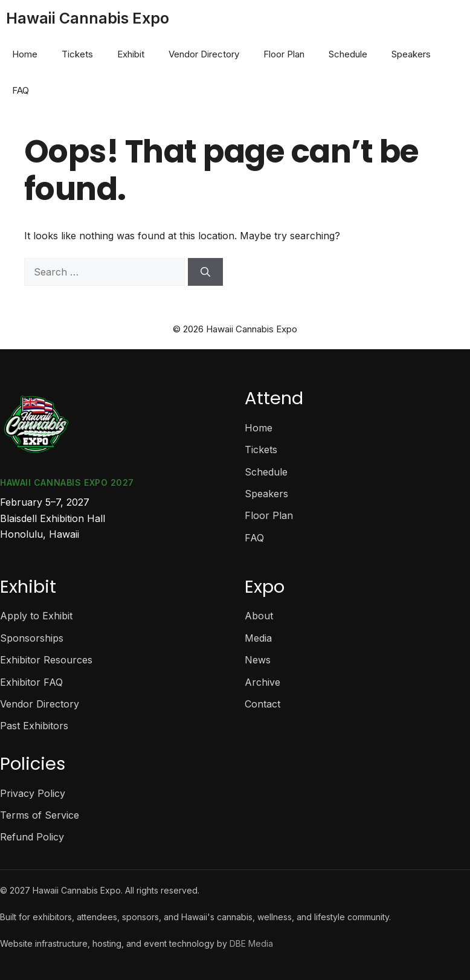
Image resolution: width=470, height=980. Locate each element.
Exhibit (131, 54)
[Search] (205, 272)
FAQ (21, 90)
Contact (262, 704)
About (259, 616)
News (258, 660)
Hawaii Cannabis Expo (88, 18)
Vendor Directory (204, 54)
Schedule (348, 54)
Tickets (77, 54)
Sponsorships (32, 638)
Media (258, 638)
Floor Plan (284, 54)
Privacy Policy (33, 793)
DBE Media (251, 943)
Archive (262, 682)
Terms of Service (40, 815)
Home (25, 54)
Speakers (411, 54)
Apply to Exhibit (36, 616)
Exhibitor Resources (46, 660)
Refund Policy (32, 837)
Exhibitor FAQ (31, 682)
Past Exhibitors (34, 726)
